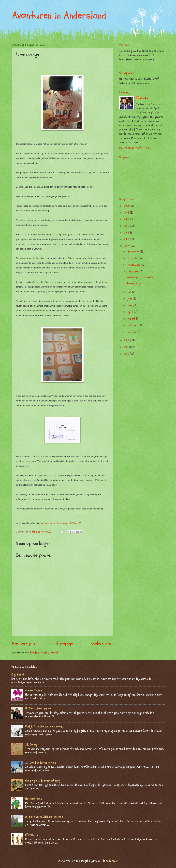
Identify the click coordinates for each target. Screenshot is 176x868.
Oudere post (102, 643)
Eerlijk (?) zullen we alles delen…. (44, 727)
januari (132, 332)
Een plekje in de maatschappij (43, 781)
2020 (127, 206)
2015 (127, 233)
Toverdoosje (134, 283)
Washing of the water (140, 277)
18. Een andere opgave (38, 708)
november (134, 258)
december (134, 252)
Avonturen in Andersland (59, 15)
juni (130, 299)
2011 (127, 347)
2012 (127, 340)
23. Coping (31, 745)
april (131, 312)
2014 (127, 239)
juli (130, 292)
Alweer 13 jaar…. (35, 690)
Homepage (64, 643)
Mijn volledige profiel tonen (135, 148)
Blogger (114, 861)
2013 (127, 246)
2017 (127, 219)
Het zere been (33, 799)
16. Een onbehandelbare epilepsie (44, 817)
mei (130, 305)
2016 (127, 226)
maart (132, 319)
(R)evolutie (31, 835)
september (135, 265)
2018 (127, 213)
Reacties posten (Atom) (44, 653)
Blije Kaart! (18, 675)
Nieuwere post (25, 643)
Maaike (144, 98)
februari (133, 325)
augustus (134, 271)
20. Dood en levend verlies (41, 763)
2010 (127, 354)
